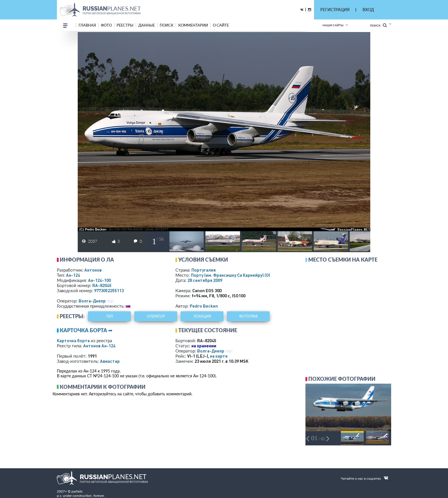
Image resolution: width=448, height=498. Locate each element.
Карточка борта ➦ (86, 330)
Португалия (204, 270)
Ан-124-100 (99, 280)
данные (147, 25)
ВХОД (368, 10)
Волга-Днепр (92, 301)
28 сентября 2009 (205, 280)
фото (106, 25)
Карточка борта (73, 340)
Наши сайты (333, 25)
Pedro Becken (204, 306)
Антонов (93, 270)
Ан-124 (73, 275)
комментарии (193, 25)
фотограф (248, 316)
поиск (167, 25)
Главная (87, 25)
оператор (156, 316)
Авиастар (110, 361)
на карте (219, 356)
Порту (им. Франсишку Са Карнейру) (239, 275)
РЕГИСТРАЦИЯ (335, 10)
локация (202, 316)
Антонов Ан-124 (99, 346)
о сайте (221, 25)
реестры (125, 25)
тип (110, 316)
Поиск (378, 25)
